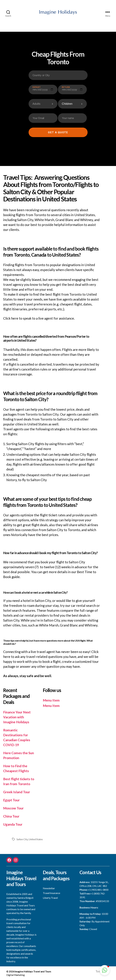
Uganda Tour (13, 824)
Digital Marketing (15, 975)
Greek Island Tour (17, 792)
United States (36, 839)
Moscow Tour (13, 808)
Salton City (22, 839)
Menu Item (51, 700)
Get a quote (58, 132)
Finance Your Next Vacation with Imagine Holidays (17, 717)
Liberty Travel (50, 898)
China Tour (11, 816)
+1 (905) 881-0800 (98, 890)
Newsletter (49, 888)
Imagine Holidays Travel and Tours (33, 971)
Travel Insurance (51, 893)
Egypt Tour (11, 800)
